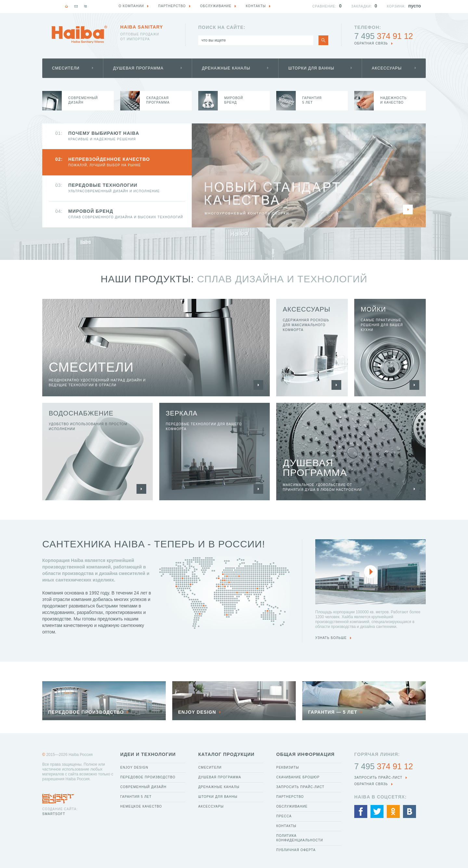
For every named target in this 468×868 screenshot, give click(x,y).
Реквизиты (288, 767)
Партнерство (290, 797)
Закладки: (362, 6)
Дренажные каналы (226, 68)
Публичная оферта (296, 850)
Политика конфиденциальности (300, 838)
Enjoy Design (134, 767)
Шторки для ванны (311, 68)
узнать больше (331, 638)
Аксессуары (387, 68)
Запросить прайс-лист (300, 787)
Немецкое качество (141, 806)
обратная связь (371, 43)
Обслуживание (292, 806)
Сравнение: (324, 6)
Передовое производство (148, 777)
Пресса (284, 816)
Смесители (66, 68)
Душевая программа (138, 68)
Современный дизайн (143, 787)
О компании (131, 6)
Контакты (286, 826)
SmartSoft (54, 814)
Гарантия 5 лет (136, 797)
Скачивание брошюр (298, 777)
